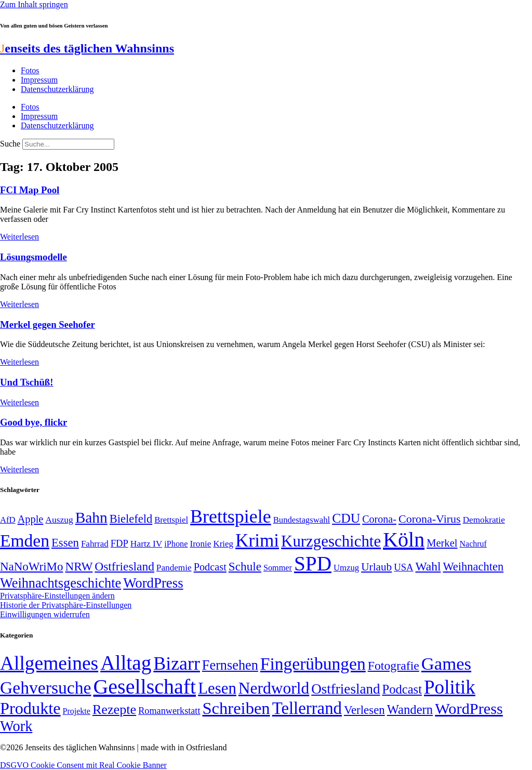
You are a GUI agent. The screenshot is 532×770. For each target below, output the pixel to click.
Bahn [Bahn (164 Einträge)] (91, 517)
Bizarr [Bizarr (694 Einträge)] (177, 663)
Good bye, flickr (34, 422)
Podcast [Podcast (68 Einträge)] (210, 567)
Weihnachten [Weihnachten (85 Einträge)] (473, 567)
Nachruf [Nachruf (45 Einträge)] (473, 544)
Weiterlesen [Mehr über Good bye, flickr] (19, 469)
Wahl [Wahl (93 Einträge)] (428, 566)
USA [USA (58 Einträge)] (403, 567)
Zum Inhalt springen (34, 4)
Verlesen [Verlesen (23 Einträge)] (364, 710)
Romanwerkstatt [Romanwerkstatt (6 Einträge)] (169, 711)
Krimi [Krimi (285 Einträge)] (257, 541)
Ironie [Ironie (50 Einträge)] (200, 544)
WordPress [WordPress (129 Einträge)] (153, 583)
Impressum (39, 80)
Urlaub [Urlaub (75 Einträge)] (376, 567)
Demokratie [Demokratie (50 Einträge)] (484, 520)
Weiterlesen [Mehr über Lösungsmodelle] (19, 304)
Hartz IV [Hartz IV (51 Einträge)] (146, 543)
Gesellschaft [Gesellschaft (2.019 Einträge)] (144, 687)
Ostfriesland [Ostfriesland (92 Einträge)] (124, 566)
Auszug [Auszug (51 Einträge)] (59, 520)
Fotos (30, 70)
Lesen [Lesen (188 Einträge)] (217, 688)
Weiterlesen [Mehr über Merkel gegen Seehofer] (19, 362)
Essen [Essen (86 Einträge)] (65, 543)
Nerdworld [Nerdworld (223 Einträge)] (274, 688)
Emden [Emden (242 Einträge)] (25, 541)
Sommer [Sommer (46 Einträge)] (278, 568)
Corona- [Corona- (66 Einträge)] (379, 519)
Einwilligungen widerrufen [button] (45, 614)
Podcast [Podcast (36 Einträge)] (402, 689)
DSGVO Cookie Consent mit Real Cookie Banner (83, 765)
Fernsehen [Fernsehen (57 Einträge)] (230, 665)
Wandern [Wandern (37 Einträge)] (410, 709)
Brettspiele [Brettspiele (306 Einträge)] (231, 516)
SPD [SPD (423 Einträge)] (313, 563)
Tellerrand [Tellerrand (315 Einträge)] (307, 708)
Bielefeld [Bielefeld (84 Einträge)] (131, 519)
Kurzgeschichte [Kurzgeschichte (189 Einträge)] (331, 541)
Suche (10, 144)
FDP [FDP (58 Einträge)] (119, 543)
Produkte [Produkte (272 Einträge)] (30, 708)
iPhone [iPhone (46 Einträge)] (176, 544)
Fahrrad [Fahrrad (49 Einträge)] (95, 544)
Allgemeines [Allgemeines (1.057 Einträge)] (49, 663)
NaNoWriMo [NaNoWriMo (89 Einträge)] (31, 567)
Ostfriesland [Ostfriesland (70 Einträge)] (345, 689)
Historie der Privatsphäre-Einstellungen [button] (66, 605)
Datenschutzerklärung (57, 89)
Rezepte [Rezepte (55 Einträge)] (114, 709)
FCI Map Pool (30, 190)
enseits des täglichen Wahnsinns (87, 48)
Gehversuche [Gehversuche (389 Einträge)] (45, 688)
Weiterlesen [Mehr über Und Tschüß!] (19, 402)
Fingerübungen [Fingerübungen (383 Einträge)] (313, 664)
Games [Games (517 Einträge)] (446, 664)
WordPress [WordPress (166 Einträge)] (469, 709)
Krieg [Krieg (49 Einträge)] (223, 544)
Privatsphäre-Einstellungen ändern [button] (57, 596)
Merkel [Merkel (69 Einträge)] (442, 543)
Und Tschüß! (26, 382)
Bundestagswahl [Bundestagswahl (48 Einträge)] (302, 520)
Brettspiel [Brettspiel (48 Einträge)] (171, 520)
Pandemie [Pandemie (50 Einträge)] (174, 568)
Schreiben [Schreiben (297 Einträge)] (236, 708)
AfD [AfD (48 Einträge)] (8, 520)
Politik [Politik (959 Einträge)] (450, 687)
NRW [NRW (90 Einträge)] (79, 566)
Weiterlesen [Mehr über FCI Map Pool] (19, 237)
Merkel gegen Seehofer (48, 324)
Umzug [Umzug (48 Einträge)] (346, 568)
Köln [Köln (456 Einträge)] (404, 540)
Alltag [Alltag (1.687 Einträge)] (126, 663)
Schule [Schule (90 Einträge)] (245, 566)
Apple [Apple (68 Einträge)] (31, 519)
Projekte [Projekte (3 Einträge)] (77, 711)
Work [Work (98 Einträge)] (16, 726)
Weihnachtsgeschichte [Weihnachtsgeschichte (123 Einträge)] (61, 583)
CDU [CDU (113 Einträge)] (346, 518)
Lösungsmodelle (34, 257)
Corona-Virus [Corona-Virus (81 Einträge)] (430, 519)
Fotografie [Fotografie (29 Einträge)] (394, 666)
